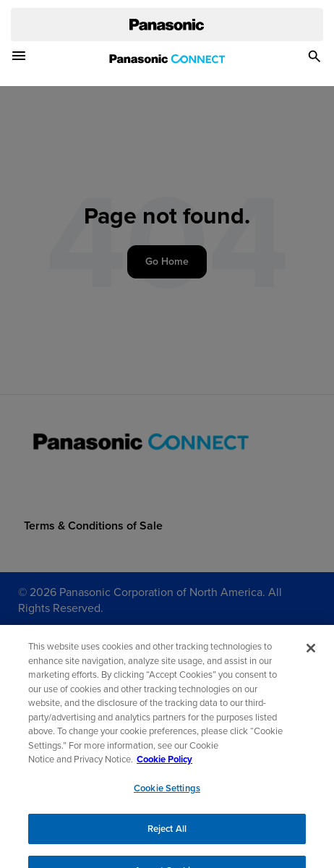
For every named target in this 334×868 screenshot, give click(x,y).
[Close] (311, 655)
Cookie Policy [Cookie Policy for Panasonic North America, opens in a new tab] (164, 766)
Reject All (167, 836)
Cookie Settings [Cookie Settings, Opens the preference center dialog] (167, 795)
